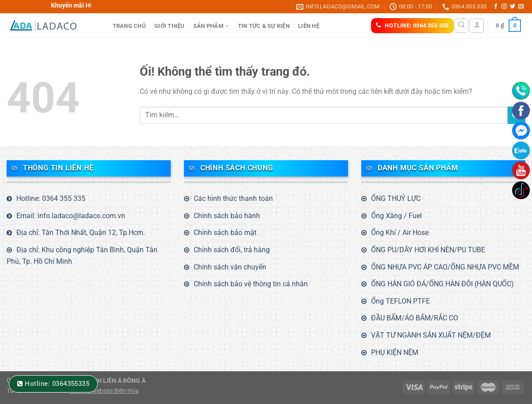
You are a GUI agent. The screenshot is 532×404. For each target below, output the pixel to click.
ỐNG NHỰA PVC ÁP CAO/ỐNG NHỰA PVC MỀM (445, 267)
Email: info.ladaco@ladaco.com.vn (71, 216)
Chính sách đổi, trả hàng (232, 250)
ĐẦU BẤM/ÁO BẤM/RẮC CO (415, 318)
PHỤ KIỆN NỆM (395, 352)
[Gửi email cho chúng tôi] (521, 7)
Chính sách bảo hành (227, 216)
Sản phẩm (211, 26)
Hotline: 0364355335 (57, 384)
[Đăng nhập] (477, 26)
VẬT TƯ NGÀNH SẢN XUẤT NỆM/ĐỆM (431, 335)
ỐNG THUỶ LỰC (396, 198)
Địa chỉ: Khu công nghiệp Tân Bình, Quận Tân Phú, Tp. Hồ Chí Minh (82, 256)
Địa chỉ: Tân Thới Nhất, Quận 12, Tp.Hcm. (81, 233)
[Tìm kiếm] (461, 26)
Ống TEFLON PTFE (400, 301)
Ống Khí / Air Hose (400, 233)
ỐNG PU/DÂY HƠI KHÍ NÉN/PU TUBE (428, 250)
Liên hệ (309, 26)
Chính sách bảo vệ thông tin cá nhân (251, 284)
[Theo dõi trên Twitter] (513, 7)
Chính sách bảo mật (225, 233)
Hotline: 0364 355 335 (51, 198)
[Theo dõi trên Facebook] (496, 7)
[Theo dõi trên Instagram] (504, 7)
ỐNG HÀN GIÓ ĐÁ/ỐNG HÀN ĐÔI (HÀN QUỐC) (442, 284)
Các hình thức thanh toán (233, 198)
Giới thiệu (170, 26)
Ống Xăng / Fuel (396, 216)
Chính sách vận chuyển (230, 267)
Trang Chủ (129, 26)
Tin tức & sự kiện (264, 26)
